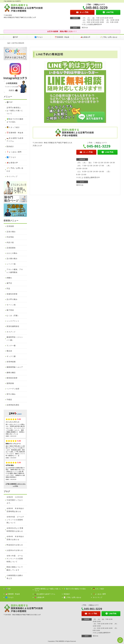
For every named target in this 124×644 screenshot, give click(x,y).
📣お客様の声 (85, 37)
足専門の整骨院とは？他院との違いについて (15, 111)
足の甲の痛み (12, 299)
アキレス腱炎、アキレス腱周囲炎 (15, 271)
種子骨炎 (10, 310)
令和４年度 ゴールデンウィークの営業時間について (15, 559)
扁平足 (9, 283)
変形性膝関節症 (13, 326)
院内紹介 (10, 147)
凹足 (8, 289)
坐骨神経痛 (11, 362)
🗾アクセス (39, 37)
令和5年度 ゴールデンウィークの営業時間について (15, 520)
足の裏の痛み (12, 259)
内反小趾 (10, 242)
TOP (9, 43)
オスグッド (11, 332)
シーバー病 (11, 264)
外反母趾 (10, 237)
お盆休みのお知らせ (15, 550)
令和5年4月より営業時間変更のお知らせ (15, 530)
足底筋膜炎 (11, 248)
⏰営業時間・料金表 (62, 37)
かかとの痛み (12, 253)
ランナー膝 (11, 346)
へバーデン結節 (13, 389)
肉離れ (9, 278)
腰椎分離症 (11, 373)
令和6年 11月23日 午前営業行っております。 (16, 500)
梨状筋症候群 (12, 378)
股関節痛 (10, 383)
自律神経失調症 (13, 405)
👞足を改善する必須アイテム (15, 140)
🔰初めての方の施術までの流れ (15, 121)
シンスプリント (13, 321)
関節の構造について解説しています (15, 569)
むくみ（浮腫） (13, 316)
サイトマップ (12, 177)
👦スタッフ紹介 (13, 127)
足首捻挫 (10, 226)
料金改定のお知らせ (15, 545)
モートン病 (11, 305)
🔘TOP (15, 37)
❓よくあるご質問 (14, 152)
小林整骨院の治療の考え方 (15, 577)
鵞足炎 (9, 351)
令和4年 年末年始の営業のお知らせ (15, 538)
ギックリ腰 (11, 356)
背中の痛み (11, 394)
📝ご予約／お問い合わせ (109, 37)
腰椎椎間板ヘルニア (15, 367)
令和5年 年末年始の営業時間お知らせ (15, 510)
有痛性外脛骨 (12, 294)
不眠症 (9, 400)
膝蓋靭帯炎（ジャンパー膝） (15, 339)
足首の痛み (11, 232)
